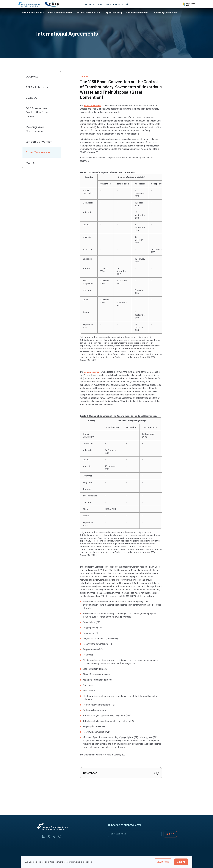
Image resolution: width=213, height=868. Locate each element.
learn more (163, 862)
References (90, 773)
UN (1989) (92, 360)
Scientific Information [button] (137, 12)
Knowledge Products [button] (165, 12)
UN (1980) (152, 357)
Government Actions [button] (32, 12)
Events (108, 4)
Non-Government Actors (60, 12)
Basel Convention (93, 105)
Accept (181, 862)
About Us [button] (88, 4)
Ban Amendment (92, 372)
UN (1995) (92, 555)
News (99, 4)
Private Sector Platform (89, 12)
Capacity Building (113, 13)
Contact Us (118, 4)
